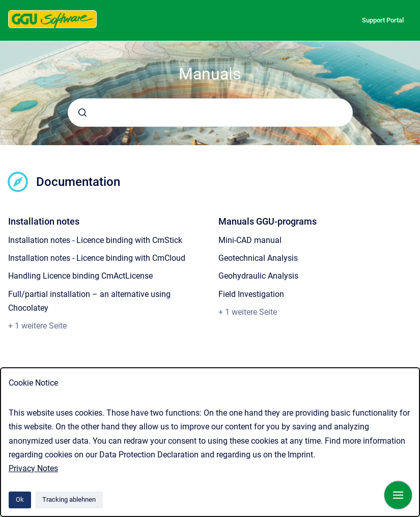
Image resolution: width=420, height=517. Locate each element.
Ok (20, 499)
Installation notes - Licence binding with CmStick (95, 240)
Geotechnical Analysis (258, 258)
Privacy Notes (33, 468)
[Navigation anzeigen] (398, 495)
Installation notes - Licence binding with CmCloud (97, 258)
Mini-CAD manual (250, 240)
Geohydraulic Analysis (258, 276)
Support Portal (383, 20)
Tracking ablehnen (69, 499)
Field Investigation (251, 294)
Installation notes (44, 221)
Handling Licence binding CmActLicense (80, 276)
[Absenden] (82, 113)
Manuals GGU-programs (268, 221)
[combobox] (210, 113)
